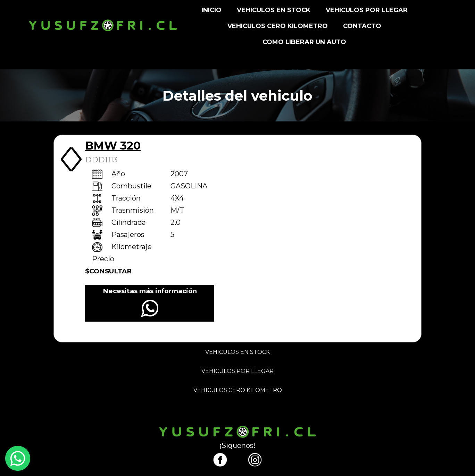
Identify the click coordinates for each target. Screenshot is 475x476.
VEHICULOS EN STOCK (274, 10)
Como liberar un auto (304, 42)
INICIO (211, 10)
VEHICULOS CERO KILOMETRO (278, 26)
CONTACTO (362, 26)
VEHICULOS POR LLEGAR (367, 10)
